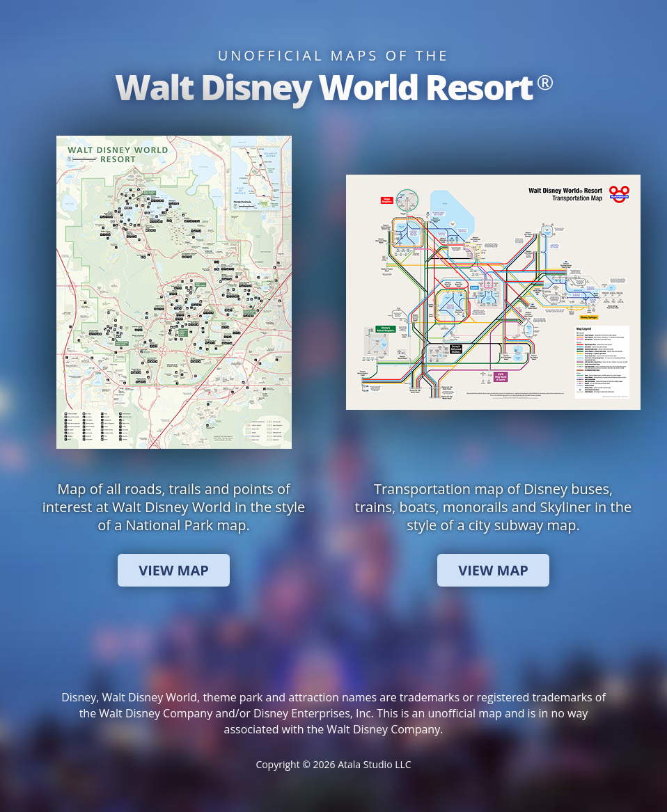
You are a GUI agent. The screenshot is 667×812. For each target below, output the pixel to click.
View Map (174, 570)
